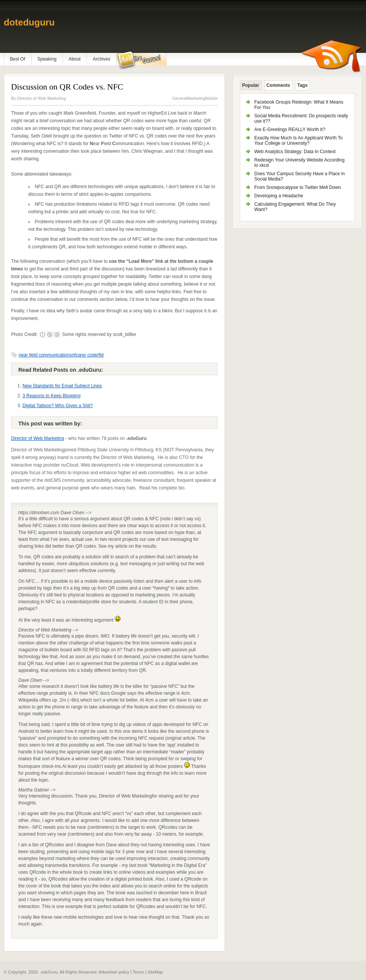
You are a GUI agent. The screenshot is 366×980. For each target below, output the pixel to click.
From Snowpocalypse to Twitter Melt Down (298, 187)
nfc (75, 355)
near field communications (45, 355)
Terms (138, 972)
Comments (278, 85)
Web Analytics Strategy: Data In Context (295, 152)
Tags (303, 85)
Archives (101, 59)
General (179, 98)
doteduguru (29, 22)
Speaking (47, 59)
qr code (90, 355)
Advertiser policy (114, 972)
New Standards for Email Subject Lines (62, 386)
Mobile (212, 98)
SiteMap (155, 972)
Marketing (196, 98)
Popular (251, 85)
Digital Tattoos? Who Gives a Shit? (58, 406)
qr (80, 355)
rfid (100, 355)
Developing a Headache (279, 196)
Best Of (18, 59)
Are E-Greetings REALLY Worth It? (290, 129)
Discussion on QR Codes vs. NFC (67, 87)
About (75, 59)
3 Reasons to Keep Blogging (51, 396)
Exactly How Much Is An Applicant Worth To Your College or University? (299, 141)
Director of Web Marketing (42, 98)
